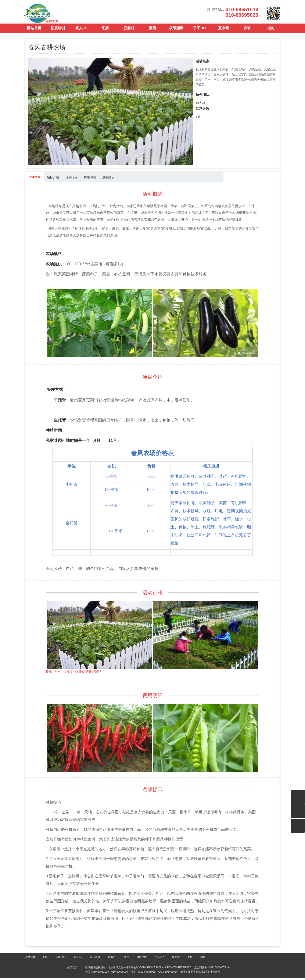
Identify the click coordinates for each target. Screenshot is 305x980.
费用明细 (90, 179)
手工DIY (200, 32)
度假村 (129, 32)
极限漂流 (176, 32)
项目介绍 (53, 179)
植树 (271, 32)
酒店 (152, 32)
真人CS (82, 32)
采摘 (105, 32)
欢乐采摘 (95, 959)
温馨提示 (108, 179)
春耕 (247, 32)
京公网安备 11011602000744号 (212, 970)
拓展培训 (58, 32)
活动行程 (71, 179)
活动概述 (35, 179)
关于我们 (72, 970)
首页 (45, 959)
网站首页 (34, 32)
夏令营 (224, 32)
